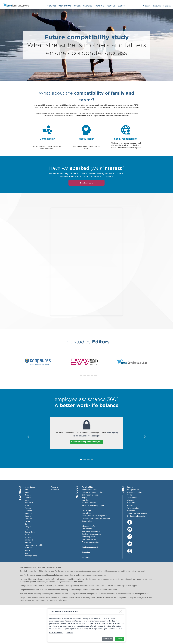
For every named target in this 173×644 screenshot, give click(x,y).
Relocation (86, 552)
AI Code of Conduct (135, 492)
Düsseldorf (29, 503)
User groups (65, 6)
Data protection (133, 489)
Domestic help (87, 521)
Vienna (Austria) (31, 556)
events (121, 6)
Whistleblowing (133, 508)
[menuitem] (52, 6)
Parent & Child (87, 487)
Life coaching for (88, 526)
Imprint (130, 487)
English (168, 6)
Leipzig (27, 529)
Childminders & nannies (91, 495)
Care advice (86, 513)
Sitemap (130, 500)
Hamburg (28, 513)
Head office (55, 489)
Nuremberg (29, 540)
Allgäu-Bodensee (31, 487)
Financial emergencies (90, 542)
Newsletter (131, 503)
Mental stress (87, 529)
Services (52, 6)
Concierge (86, 557)
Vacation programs (89, 503)
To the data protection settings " (86, 436)
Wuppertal (55, 487)
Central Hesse (30, 532)
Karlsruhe (28, 519)
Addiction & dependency (91, 531)
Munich (27, 534)
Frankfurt (28, 508)
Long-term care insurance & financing (96, 518)
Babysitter (85, 500)
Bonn (27, 492)
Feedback (131, 511)
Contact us (156, 6)
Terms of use (132, 497)
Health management (90, 547)
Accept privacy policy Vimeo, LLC (87, 442)
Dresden (28, 500)
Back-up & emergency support (93, 505)
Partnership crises (88, 537)
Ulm (26, 553)
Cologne (28, 527)
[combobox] (167, 6)
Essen (27, 505)
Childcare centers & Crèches (92, 492)
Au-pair (84, 497)
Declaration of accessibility (137, 516)
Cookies (130, 495)
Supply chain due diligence (137, 513)
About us (111, 6)
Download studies (86, 183)
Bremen (28, 495)
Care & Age (86, 510)
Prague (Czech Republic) (34, 545)
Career (77, 6)
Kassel (27, 521)
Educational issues (89, 539)
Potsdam (28, 542)
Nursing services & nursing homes (94, 516)
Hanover (28, 516)
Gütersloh (28, 511)
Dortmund (28, 497)
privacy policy (112, 432)
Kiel (26, 524)
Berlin (27, 489)
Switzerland (29, 548)
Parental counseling (89, 489)
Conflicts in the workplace (91, 534)
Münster (28, 537)
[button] (77, 375)
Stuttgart (28, 550)
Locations (99, 6)
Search (147, 6)
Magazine (88, 6)
